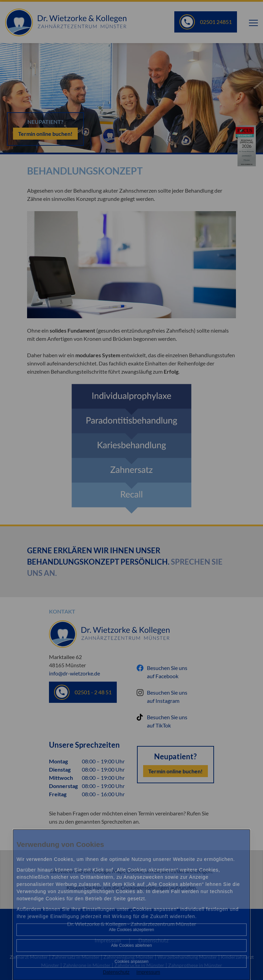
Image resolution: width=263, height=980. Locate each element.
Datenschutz (116, 972)
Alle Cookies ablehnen (131, 945)
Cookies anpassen (132, 962)
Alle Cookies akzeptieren (131, 930)
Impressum (148, 972)
